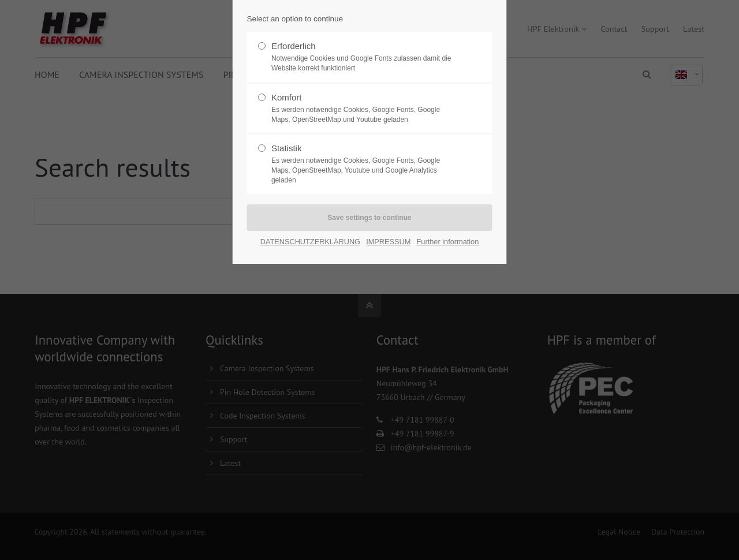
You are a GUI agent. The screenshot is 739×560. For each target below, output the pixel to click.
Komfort (365, 109)
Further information (448, 242)
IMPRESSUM (388, 242)
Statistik (365, 164)
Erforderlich (365, 57)
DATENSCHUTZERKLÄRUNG (310, 242)
